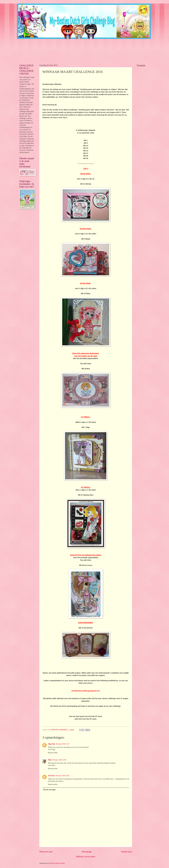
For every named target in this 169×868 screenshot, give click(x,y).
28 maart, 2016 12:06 (59, 760)
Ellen (50, 760)
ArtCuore (51, 776)
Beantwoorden (53, 753)
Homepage (87, 852)
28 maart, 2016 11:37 (63, 744)
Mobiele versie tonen (86, 857)
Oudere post (127, 852)
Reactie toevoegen (49, 790)
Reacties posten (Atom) (57, 863)
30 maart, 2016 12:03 (62, 776)
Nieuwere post (46, 852)
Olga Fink (51, 744)
